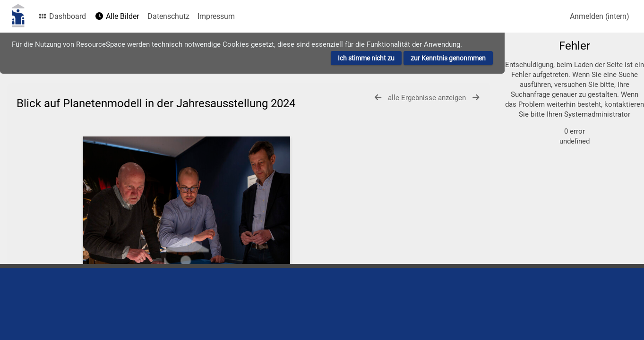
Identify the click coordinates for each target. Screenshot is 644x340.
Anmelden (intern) (600, 16)
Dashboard (62, 16)
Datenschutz (168, 16)
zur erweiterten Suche (553, 97)
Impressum (216, 16)
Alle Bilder (117, 16)
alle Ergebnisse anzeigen (428, 98)
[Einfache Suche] (571, 51)
